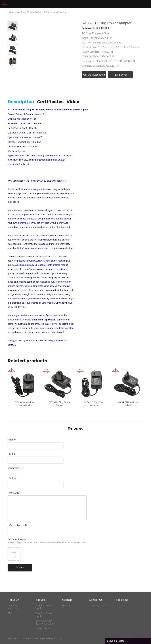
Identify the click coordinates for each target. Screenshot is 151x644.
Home (11, 12)
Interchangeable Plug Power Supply (45, 622)
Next (14, 44)
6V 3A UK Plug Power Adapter (59, 404)
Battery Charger (43, 629)
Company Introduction (14, 607)
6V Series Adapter (56, 12)
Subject (12, 478)
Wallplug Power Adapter (30, 12)
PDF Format (120, 75)
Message (13, 493)
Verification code (17, 525)
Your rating (14, 468)
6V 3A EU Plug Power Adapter (129, 404)
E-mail (12, 454)
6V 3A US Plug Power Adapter (94, 404)
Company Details (98, 606)
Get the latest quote (94, 75)
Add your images (47, 541)
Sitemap (66, 606)
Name (12, 440)
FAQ (10, 613)
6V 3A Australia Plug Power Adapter (25, 404)
